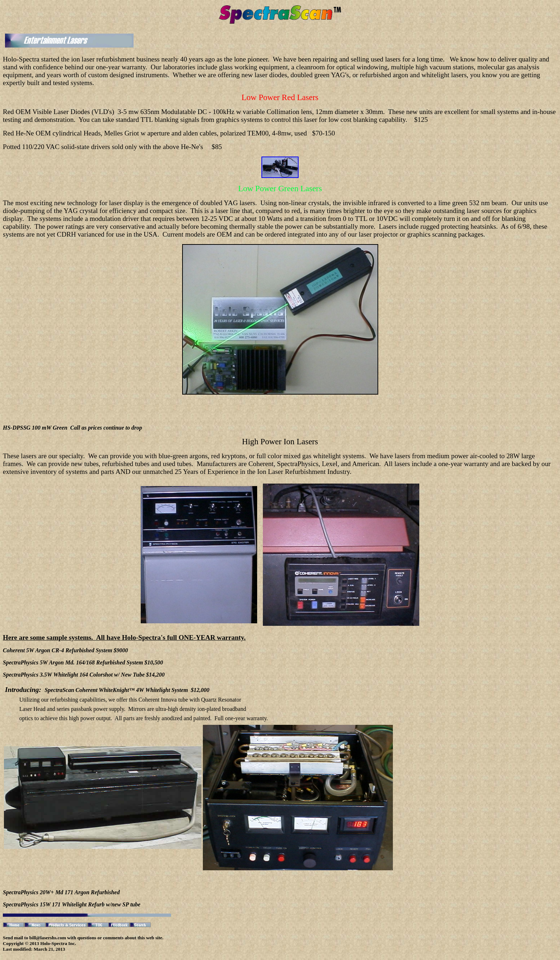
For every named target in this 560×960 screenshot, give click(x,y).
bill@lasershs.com (48, 938)
